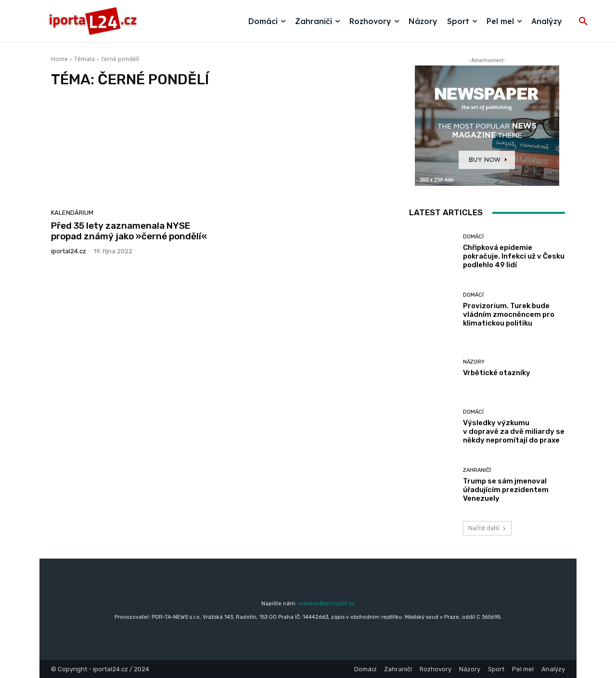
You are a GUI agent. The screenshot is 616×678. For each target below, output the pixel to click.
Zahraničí (477, 470)
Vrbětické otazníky (497, 373)
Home (59, 59)
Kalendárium (72, 213)
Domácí (473, 237)
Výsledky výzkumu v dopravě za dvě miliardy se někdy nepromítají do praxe (514, 431)
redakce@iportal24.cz (326, 604)
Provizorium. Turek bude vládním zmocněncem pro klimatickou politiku (509, 314)
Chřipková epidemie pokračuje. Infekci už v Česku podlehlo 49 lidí (514, 256)
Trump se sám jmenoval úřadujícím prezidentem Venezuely (506, 490)
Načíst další (487, 528)
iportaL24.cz (69, 251)
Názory (474, 362)
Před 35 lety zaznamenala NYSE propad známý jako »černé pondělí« (129, 231)
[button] (583, 22)
